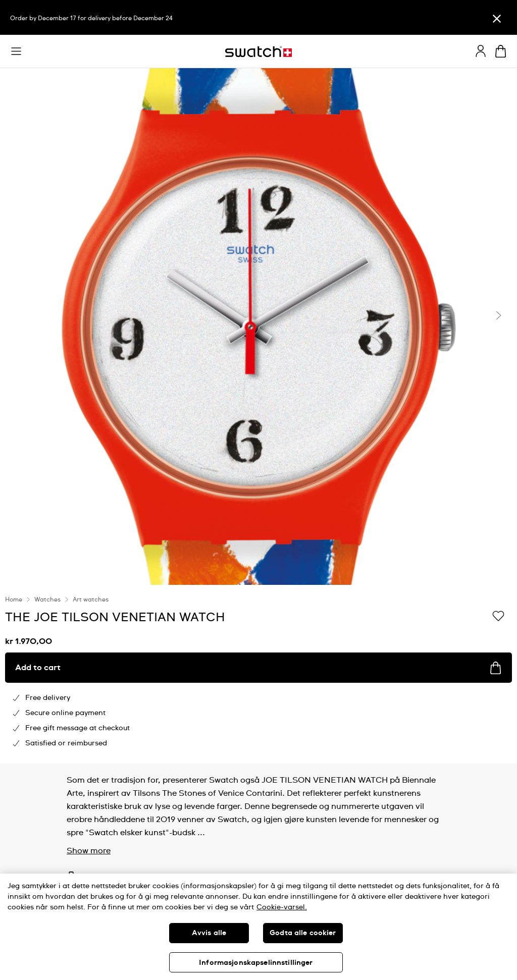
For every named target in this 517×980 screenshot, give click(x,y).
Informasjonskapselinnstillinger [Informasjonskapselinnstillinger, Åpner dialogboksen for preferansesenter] (256, 963)
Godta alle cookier (303, 933)
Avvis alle (209, 933)
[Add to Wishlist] (498, 617)
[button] (16, 51)
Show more (89, 851)
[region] (258, 674)
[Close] (497, 19)
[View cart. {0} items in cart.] (501, 51)
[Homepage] (258, 52)
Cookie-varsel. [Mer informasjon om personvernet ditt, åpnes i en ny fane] (282, 907)
